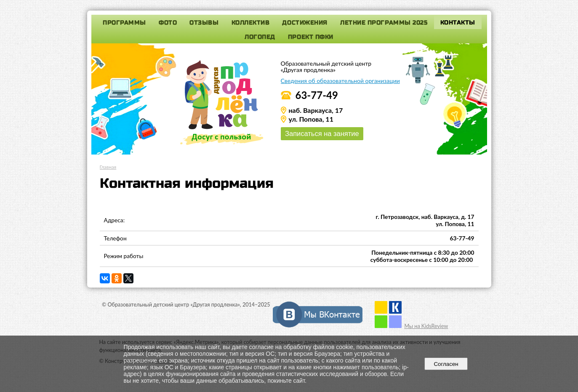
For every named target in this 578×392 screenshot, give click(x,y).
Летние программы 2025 (384, 23)
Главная (108, 167)
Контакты (458, 23)
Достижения (305, 23)
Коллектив (251, 23)
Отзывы (204, 23)
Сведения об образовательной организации (340, 81)
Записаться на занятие (322, 133)
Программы (124, 23)
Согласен (446, 364)
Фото (168, 23)
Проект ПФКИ (311, 37)
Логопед (260, 37)
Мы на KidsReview (426, 326)
